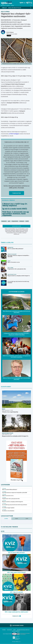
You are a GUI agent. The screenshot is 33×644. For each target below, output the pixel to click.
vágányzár (4, 221)
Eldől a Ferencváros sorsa (14, 262)
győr (9, 221)
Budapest (22, 221)
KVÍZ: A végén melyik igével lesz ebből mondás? (17, 612)
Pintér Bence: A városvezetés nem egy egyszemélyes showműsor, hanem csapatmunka (16, 214)
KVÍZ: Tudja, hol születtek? (17, 592)
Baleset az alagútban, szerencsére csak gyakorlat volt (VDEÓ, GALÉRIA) (17, 356)
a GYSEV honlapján (14, 134)
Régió (4, 409)
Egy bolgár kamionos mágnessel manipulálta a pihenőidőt (18, 256)
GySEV (27, 221)
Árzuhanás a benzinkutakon (8, 511)
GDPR (14, 630)
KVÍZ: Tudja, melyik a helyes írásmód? (17, 572)
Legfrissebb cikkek (16, 625)
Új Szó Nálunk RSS (7, 634)
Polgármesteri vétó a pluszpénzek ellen (17, 269)
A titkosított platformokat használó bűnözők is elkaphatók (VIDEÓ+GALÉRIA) (17, 334)
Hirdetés (4, 630)
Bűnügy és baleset (12, 254)
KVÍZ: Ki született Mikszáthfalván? (15, 249)
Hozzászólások (16, 226)
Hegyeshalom (15, 221)
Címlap (4, 8)
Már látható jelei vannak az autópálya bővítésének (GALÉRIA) (17, 312)
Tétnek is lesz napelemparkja (10, 412)
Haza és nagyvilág (15, 8)
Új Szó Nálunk (10, 32)
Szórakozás (10, 247)
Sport (9, 261)
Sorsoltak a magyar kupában (8, 508)
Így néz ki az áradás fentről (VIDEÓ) (15, 209)
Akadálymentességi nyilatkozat (23, 630)
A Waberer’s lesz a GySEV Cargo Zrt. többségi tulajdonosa (15, 205)
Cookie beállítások (16, 631)
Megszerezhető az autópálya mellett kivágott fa (19, 276)
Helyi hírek (5, 12)
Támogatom (17, 193)
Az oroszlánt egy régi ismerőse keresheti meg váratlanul (18, 282)
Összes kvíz (17, 616)
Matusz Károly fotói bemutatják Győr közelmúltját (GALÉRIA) (16, 379)
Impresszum (9, 630)
